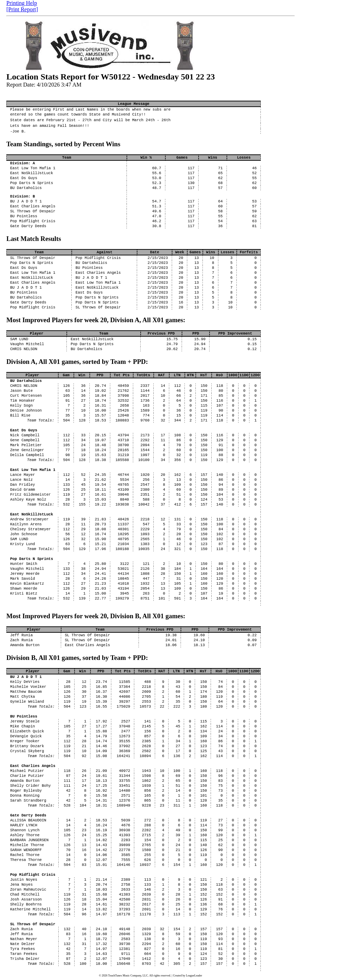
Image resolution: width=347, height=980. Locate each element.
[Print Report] (22, 9)
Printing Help (22, 3)
